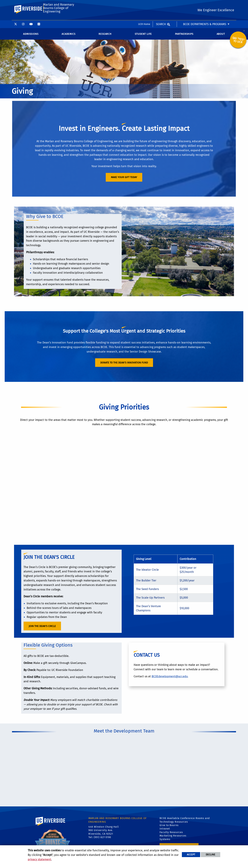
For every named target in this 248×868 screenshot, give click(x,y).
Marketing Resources (173, 837)
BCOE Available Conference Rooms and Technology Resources (185, 821)
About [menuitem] (221, 35)
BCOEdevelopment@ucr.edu (170, 678)
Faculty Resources (171, 834)
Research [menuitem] (105, 35)
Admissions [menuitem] (31, 35)
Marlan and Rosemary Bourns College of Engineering (58, 17)
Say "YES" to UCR (238, 42)
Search (161, 4)
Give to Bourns (169, 827)
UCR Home (144, 4)
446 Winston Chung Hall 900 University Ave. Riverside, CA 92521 (104, 832)
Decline (210, 855)
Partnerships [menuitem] (184, 35)
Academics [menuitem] (68, 35)
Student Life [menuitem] (143, 35)
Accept (191, 855)
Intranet (165, 830)
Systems (165, 841)
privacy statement (39, 859)
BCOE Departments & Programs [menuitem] (205, 4)
